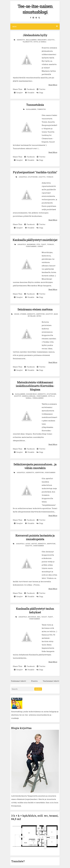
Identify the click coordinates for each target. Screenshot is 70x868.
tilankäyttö (28, 42)
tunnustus (41, 109)
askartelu (23, 177)
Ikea (39, 617)
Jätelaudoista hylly (35, 35)
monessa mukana (29, 396)
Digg (40, 93)
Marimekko (31, 244)
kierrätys (21, 40)
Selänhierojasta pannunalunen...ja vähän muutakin (35, 466)
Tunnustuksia (35, 105)
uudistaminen (31, 246)
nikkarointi (42, 40)
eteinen (23, 314)
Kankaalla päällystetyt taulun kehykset (35, 610)
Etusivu (34, 681)
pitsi (38, 244)
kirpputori (41, 314)
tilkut (44, 244)
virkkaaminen (38, 398)
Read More (53, 85)
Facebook (30, 89)
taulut (44, 617)
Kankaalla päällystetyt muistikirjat (35, 240)
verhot (40, 246)
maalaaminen (31, 40)
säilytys (51, 40)
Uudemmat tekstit (18, 681)
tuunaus (50, 177)
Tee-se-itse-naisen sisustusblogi (35, 9)
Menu (35, 27)
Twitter (41, 89)
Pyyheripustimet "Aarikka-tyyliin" (35, 172)
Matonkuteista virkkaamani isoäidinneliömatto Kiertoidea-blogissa (35, 386)
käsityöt (49, 314)
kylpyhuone (33, 177)
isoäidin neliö (32, 394)
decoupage (32, 617)
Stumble (30, 93)
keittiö (34, 544)
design (17, 314)
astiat (28, 544)
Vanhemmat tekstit (51, 681)
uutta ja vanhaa (40, 42)
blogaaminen (31, 109)
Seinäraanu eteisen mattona (35, 309)
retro (39, 316)
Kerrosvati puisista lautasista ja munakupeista (35, 537)
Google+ (18, 93)
